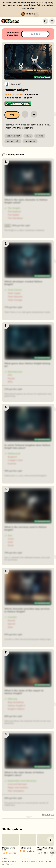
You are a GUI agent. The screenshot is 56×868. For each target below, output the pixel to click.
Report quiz (48, 814)
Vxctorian (31, 851)
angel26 (13, 853)
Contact (14, 861)
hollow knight (13, 141)
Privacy (32, 861)
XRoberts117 (49, 853)
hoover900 (16, 84)
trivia (28, 136)
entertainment (13, 136)
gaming (40, 136)
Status (42, 861)
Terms (23, 861)
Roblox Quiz (25, 848)
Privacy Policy (36, 5)
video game (30, 141)
